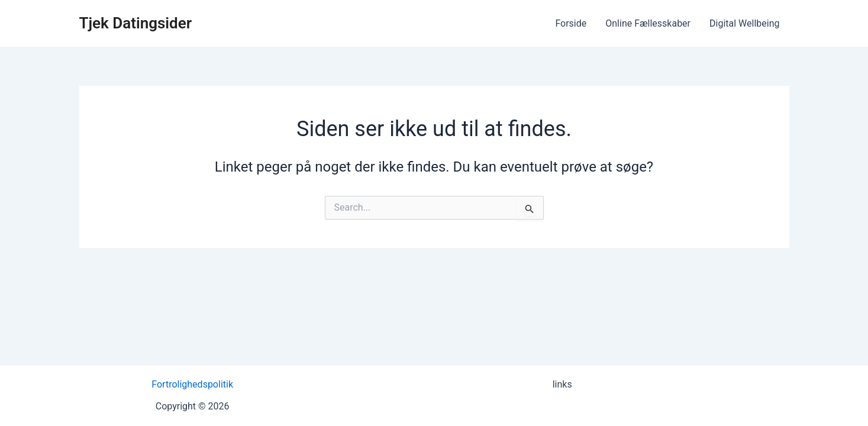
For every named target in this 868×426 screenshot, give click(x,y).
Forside (571, 23)
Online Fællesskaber (648, 23)
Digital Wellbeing (744, 23)
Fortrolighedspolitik (192, 384)
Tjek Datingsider (136, 23)
